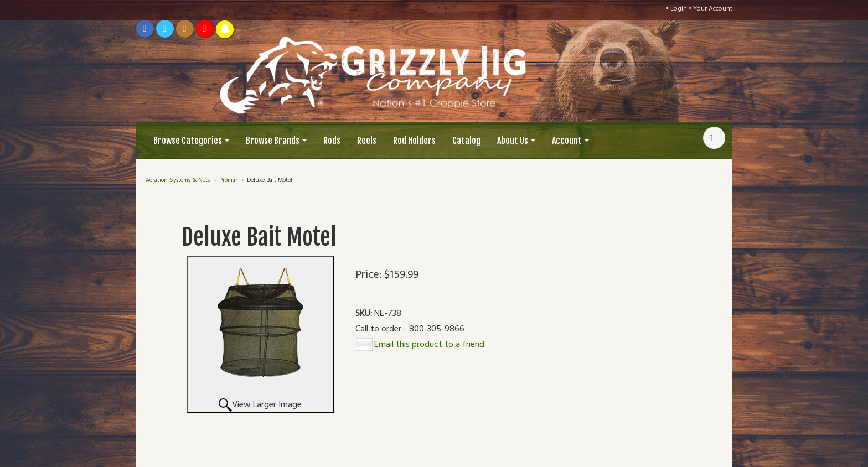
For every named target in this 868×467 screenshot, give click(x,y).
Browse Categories (191, 141)
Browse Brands (276, 141)
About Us (516, 141)
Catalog (466, 141)
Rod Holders (414, 141)
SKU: (365, 314)
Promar (228, 180)
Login (679, 9)
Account (570, 141)
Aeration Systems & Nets (178, 180)
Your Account (713, 9)
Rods (332, 141)
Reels (367, 141)
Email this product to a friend (429, 345)
